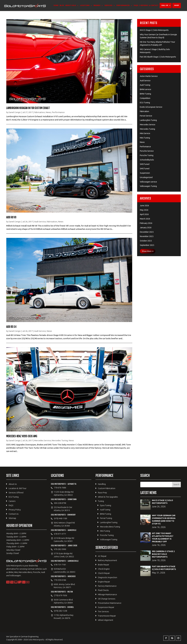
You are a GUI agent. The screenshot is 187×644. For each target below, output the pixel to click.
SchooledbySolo (147, 160)
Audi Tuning (145, 85)
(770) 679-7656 (61, 595)
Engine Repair (104, 582)
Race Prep (102, 493)
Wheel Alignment (106, 620)
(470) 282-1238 (61, 611)
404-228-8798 (60, 503)
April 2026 (144, 214)
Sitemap (12, 518)
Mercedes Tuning (60, 440)
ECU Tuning (145, 103)
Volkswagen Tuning (148, 186)
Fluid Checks (103, 590)
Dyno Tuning (106, 505)
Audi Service (40, 222)
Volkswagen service (148, 182)
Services (108, 5)
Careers (12, 501)
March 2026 (145, 219)
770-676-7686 (60, 488)
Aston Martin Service (149, 76)
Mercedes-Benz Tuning (110, 527)
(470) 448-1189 (61, 518)
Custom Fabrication (107, 488)
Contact (154, 5)
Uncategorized (146, 177)
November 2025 (147, 236)
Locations (85, 5)
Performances (123, 5)
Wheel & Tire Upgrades (108, 497)
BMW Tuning (145, 94)
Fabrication (40, 112)
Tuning (101, 501)
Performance (58, 112)
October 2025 (146, 241)
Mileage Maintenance (107, 594)
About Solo (71, 5)
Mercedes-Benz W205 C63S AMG (22, 436)
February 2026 (146, 223)
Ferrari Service (146, 116)
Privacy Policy (15, 510)
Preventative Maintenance (110, 603)
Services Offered (16, 493)
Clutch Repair (104, 573)
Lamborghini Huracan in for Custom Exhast (28, 108)
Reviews (144, 5)
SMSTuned (145, 164)
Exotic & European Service (151, 107)
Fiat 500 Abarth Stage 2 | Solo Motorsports (158, 57)
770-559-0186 (60, 580)
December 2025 (147, 232)
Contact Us (14, 514)
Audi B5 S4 (11, 327)
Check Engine (104, 569)
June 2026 (144, 206)
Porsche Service (147, 151)
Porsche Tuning (147, 155)
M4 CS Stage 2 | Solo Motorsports (154, 30)
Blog (62, 5)
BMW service (146, 89)
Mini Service (145, 133)
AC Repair (102, 556)
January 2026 (146, 228)
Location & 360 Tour (18, 488)
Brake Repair (104, 565)
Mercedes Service (43, 440)
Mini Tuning (145, 138)
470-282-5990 (60, 549)
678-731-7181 (60, 565)
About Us (13, 484)
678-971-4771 (60, 534)
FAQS (136, 5)
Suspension (145, 173)
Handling (102, 484)
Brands (97, 5)
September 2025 (147, 245)
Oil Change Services (107, 599)
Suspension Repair (106, 607)
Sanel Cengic (15, 112)
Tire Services (103, 611)
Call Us (165, 5)
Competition (145, 98)
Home (56, 5)
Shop (177, 5)
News (48, 112)
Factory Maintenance (107, 586)
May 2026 (144, 210)
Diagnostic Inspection (108, 577)
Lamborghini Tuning (148, 120)
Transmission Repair (107, 616)
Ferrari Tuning (106, 518)
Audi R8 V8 (11, 217)
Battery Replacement (108, 560)
